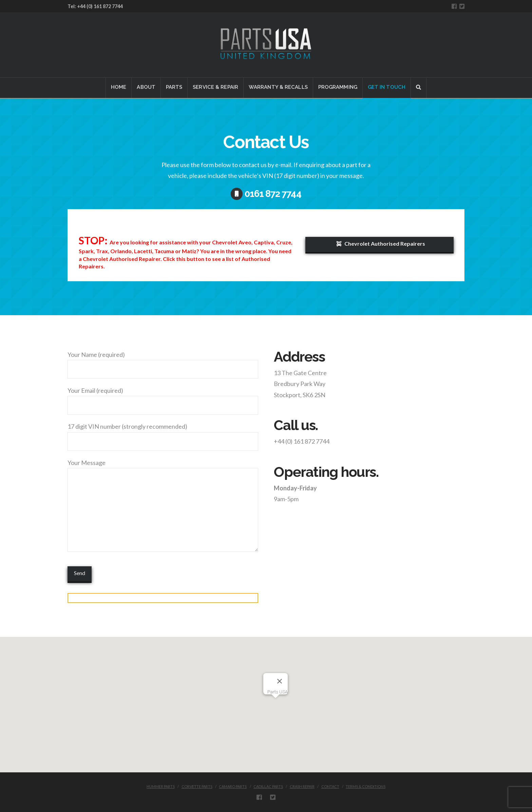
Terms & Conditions (366, 786)
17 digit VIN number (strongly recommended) (163, 434)
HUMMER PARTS (161, 786)
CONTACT (330, 786)
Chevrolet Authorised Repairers (381, 243)
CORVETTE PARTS (197, 786)
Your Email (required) (163, 398)
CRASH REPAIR (302, 786)
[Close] (280, 681)
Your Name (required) (163, 362)
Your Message (163, 468)
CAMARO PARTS (233, 786)
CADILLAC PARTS (268, 786)
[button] (275, 702)
